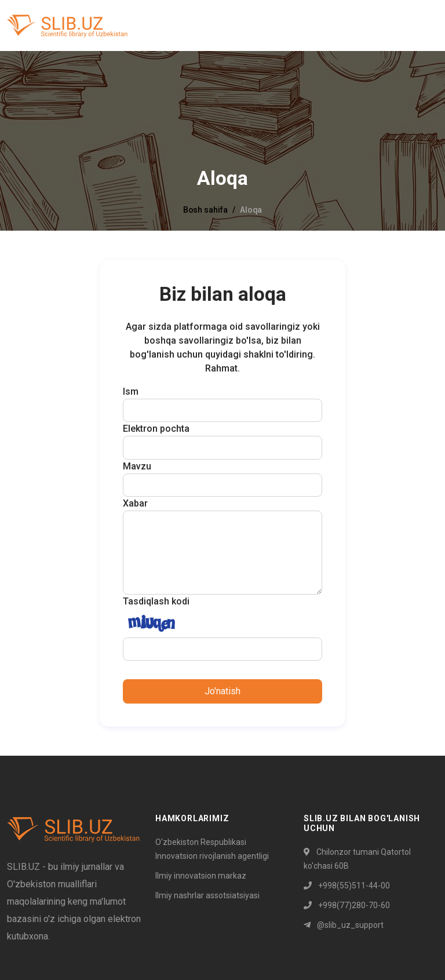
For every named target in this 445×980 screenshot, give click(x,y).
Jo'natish (222, 691)
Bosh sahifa (205, 210)
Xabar (135, 503)
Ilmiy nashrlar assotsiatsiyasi (207, 895)
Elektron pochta (156, 429)
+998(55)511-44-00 (347, 886)
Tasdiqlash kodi (156, 601)
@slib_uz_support (344, 925)
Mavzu (137, 466)
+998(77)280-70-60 (347, 905)
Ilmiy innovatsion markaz (201, 876)
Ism (131, 391)
